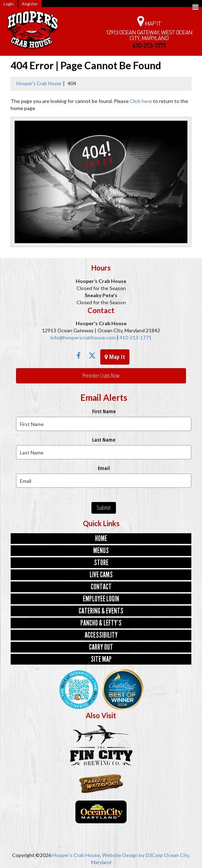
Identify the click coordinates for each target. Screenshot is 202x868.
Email (104, 468)
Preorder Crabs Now (101, 376)
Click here (141, 101)
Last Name (104, 440)
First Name (104, 411)
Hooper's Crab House (39, 83)
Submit (104, 508)
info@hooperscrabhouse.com (83, 337)
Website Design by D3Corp (132, 855)
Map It (115, 357)
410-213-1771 (135, 337)
